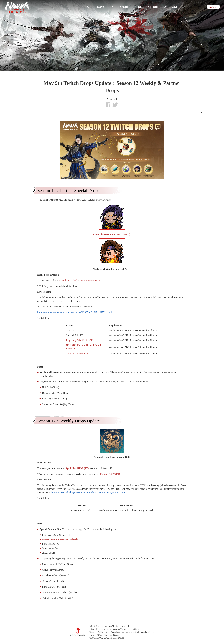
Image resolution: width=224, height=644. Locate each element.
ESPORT (123, 7)
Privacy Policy (96, 629)
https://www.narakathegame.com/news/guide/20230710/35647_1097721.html (75, 312)
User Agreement (113, 629)
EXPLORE (152, 7)
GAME (88, 7)
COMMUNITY (105, 7)
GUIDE (137, 7)
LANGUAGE (170, 7)
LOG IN (213, 7)
